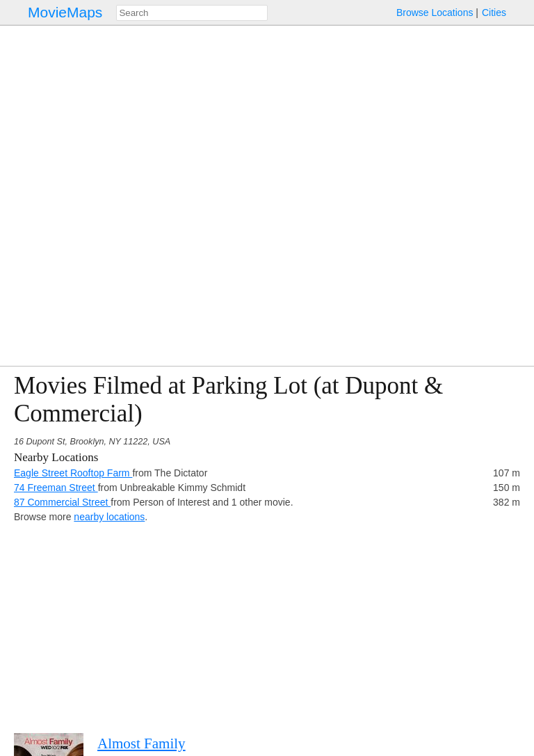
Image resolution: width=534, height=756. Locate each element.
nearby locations (109, 517)
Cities (494, 13)
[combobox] (192, 13)
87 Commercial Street (62, 502)
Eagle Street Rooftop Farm (73, 473)
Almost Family (141, 743)
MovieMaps (65, 12)
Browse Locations (435, 13)
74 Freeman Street (56, 488)
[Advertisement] (267, 622)
